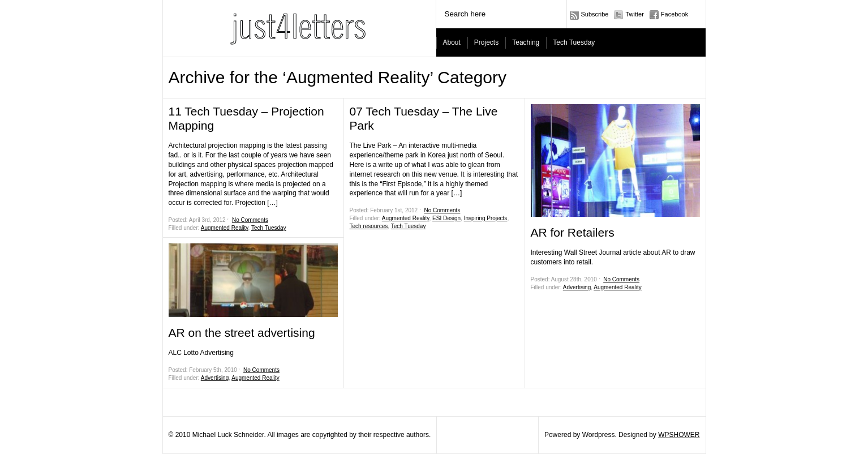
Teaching (526, 42)
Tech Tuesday (574, 42)
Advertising (215, 378)
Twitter (634, 14)
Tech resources (369, 226)
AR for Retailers (573, 232)
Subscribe (595, 14)
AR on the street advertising (242, 333)
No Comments (250, 220)
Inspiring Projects (486, 218)
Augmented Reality (225, 228)
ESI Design (446, 218)
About (452, 42)
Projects (486, 42)
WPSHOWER (679, 435)
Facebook (674, 14)
